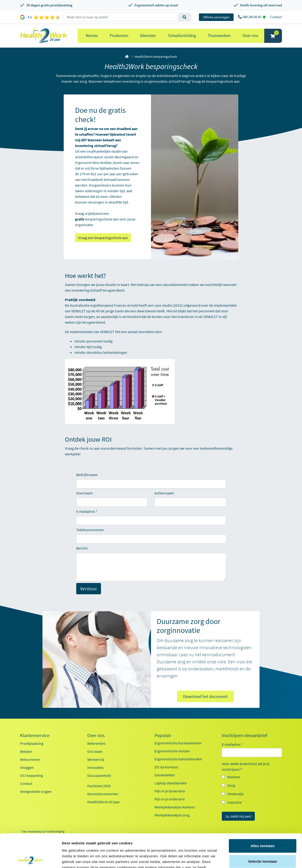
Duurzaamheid (99, 775)
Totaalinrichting (182, 35)
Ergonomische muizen (172, 751)
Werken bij (96, 759)
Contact (276, 17)
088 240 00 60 (252, 17)
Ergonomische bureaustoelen (178, 743)
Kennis (92, 35)
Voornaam (84, 493)
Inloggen (27, 767)
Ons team (95, 751)
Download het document (205, 696)
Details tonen (255, 859)
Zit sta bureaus (166, 767)
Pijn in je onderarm (170, 799)
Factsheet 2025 (99, 786)
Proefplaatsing (32, 743)
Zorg (231, 785)
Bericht (82, 548)
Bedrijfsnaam (87, 475)
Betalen (26, 751)
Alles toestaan (263, 812)
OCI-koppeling (31, 775)
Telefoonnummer (90, 530)
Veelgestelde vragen (36, 791)
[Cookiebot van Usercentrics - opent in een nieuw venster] (31, 859)
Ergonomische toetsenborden (178, 759)
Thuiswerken (219, 35)
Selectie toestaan (263, 828)
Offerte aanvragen (216, 17)
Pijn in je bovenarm (170, 791)
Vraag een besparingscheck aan (103, 238)
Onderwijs (236, 794)
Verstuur (89, 589)
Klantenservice (35, 735)
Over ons (250, 35)
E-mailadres (86, 511)
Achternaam (164, 493)
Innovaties (96, 767)
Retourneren (30, 759)
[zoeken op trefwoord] (121, 17)
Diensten (148, 35)
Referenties (96, 743)
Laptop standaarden (171, 783)
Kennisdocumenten (103, 794)
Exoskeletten (165, 775)
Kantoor (234, 777)
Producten (119, 35)
